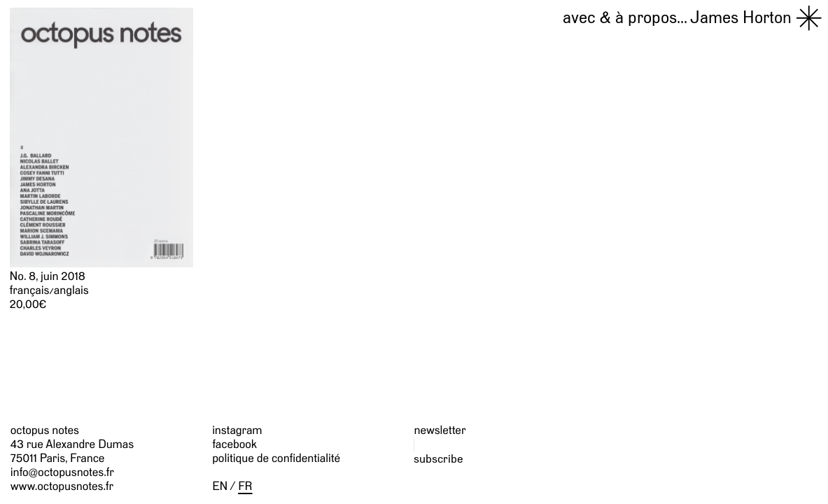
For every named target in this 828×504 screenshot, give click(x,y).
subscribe (438, 458)
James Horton (677, 17)
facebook (234, 444)
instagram (237, 430)
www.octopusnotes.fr (62, 486)
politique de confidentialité (276, 458)
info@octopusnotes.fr (62, 472)
